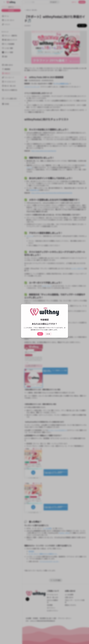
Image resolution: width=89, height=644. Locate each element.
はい (40, 334)
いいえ (48, 334)
